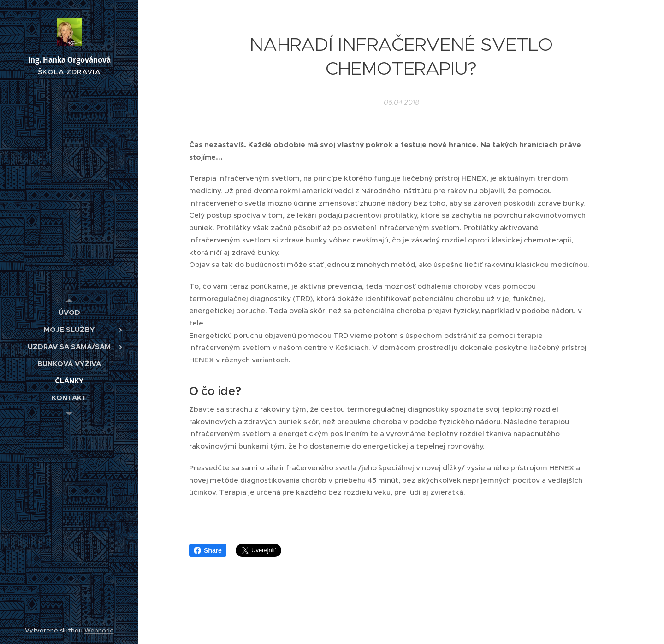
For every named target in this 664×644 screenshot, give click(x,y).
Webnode (99, 630)
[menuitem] (69, 312)
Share (208, 550)
